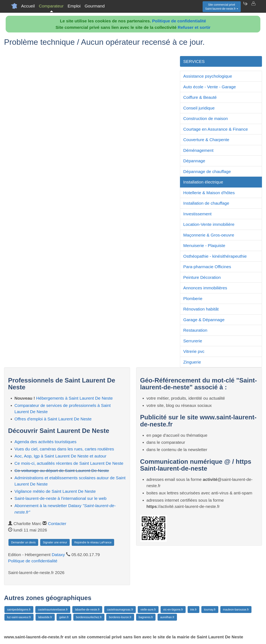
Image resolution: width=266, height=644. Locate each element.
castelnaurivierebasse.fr (53, 610)
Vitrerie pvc (194, 351)
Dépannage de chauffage (207, 171)
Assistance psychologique (208, 76)
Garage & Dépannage (204, 320)
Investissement (197, 214)
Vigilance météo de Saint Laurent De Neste (55, 491)
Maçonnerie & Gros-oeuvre (209, 235)
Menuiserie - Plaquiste (204, 245)
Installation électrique (203, 182)
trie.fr (193, 610)
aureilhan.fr (167, 617)
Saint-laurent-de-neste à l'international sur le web (61, 498)
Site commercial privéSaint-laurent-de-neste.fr (222, 7)
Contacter (57, 524)
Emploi (74, 6)
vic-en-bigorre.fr (173, 610)
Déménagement (198, 150)
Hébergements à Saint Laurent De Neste (74, 398)
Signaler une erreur (55, 542)
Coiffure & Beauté (200, 97)
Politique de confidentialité (179, 21)
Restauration (195, 330)
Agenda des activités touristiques (46, 442)
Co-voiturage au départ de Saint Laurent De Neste (62, 470)
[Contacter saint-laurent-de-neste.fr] (253, 6)
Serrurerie (193, 341)
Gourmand (95, 6)
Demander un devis (23, 542)
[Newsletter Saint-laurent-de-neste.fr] (245, 6)
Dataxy (58, 555)
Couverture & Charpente (206, 140)
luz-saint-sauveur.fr (19, 617)
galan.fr (64, 617)
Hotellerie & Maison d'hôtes (209, 193)
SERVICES (194, 61)
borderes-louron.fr (120, 617)
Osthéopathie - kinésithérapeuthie (215, 256)
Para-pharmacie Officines (207, 267)
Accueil (28, 6)
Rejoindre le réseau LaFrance (93, 542)
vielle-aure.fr (148, 610)
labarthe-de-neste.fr (87, 610)
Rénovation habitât (201, 309)
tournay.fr (210, 610)
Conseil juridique (199, 108)
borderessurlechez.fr (89, 617)
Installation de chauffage (206, 203)
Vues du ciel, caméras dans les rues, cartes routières (64, 449)
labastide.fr (45, 617)
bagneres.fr (146, 617)
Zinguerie (192, 362)
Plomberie (193, 299)
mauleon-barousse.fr (236, 610)
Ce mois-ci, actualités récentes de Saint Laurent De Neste (69, 463)
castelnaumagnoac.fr (120, 610)
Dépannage (194, 161)
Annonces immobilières (205, 288)
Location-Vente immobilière (209, 224)
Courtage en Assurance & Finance (216, 129)
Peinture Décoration (202, 277)
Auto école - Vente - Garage (209, 87)
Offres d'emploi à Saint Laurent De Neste (53, 419)
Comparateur (51, 6)
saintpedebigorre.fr (19, 610)
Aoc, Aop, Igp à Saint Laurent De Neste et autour (60, 456)
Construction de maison (206, 118)
